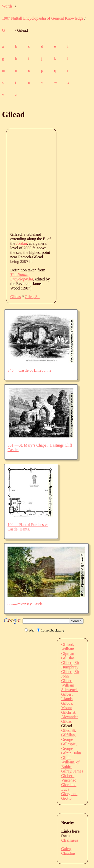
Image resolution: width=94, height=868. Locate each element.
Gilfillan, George (68, 737)
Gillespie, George (69, 746)
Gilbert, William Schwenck (69, 685)
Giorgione (69, 794)
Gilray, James (72, 771)
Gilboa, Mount (67, 706)
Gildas (16, 297)
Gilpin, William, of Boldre (70, 762)
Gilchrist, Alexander (70, 715)
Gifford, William (68, 647)
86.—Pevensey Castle (25, 604)
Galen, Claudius (68, 851)
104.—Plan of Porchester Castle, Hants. (28, 527)
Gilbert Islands (67, 696)
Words (7, 6)
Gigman (68, 654)
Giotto (66, 798)
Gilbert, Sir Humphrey (70, 665)
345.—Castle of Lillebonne (29, 370)
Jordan (22, 243)
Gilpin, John (71, 753)
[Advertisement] (47, 180)
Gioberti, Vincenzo (69, 778)
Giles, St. (32, 297)
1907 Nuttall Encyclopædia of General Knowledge (43, 18)
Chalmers (70, 840)
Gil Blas (68, 658)
